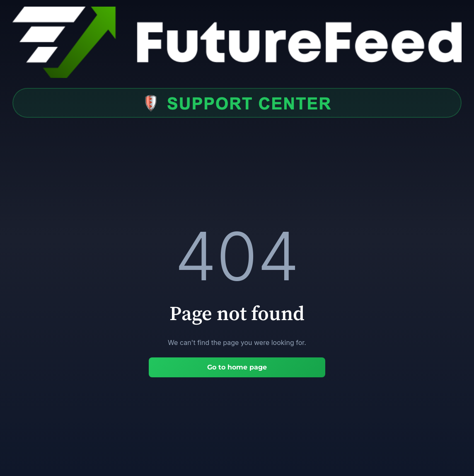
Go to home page (237, 367)
